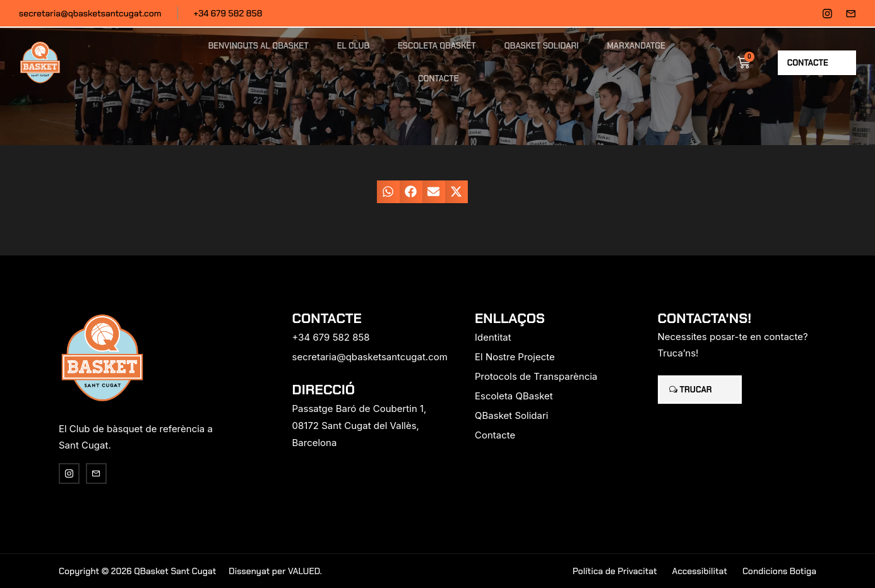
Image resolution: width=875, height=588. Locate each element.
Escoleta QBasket (437, 46)
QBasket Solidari (542, 46)
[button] (388, 192)
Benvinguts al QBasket (259, 46)
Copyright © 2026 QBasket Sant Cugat (137, 571)
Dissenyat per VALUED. (275, 571)
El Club (353, 46)
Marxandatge (636, 46)
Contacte (438, 79)
